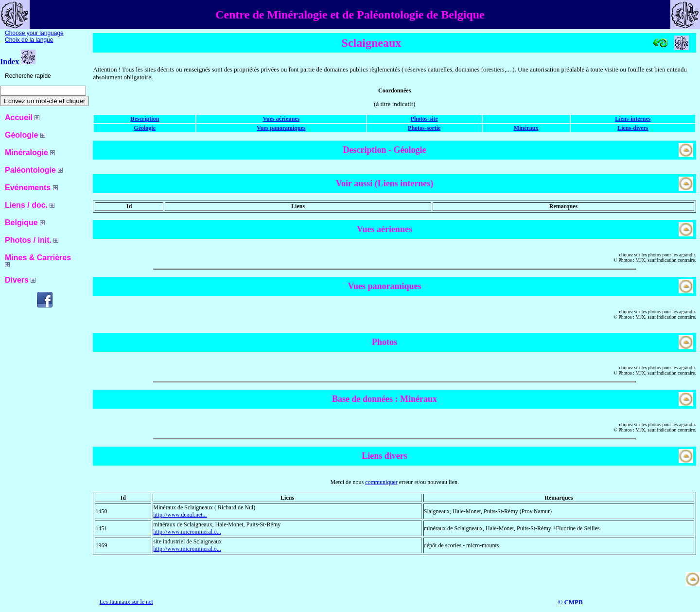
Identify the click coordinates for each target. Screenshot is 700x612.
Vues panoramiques (281, 128)
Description (145, 119)
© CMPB (570, 602)
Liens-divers (633, 128)
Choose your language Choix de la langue (34, 36)
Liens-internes (633, 119)
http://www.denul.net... (180, 515)
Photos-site (424, 119)
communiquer (381, 482)
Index (18, 62)
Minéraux (526, 128)
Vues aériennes (281, 119)
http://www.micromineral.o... (187, 532)
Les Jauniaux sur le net (126, 602)
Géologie (145, 128)
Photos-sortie (424, 128)
